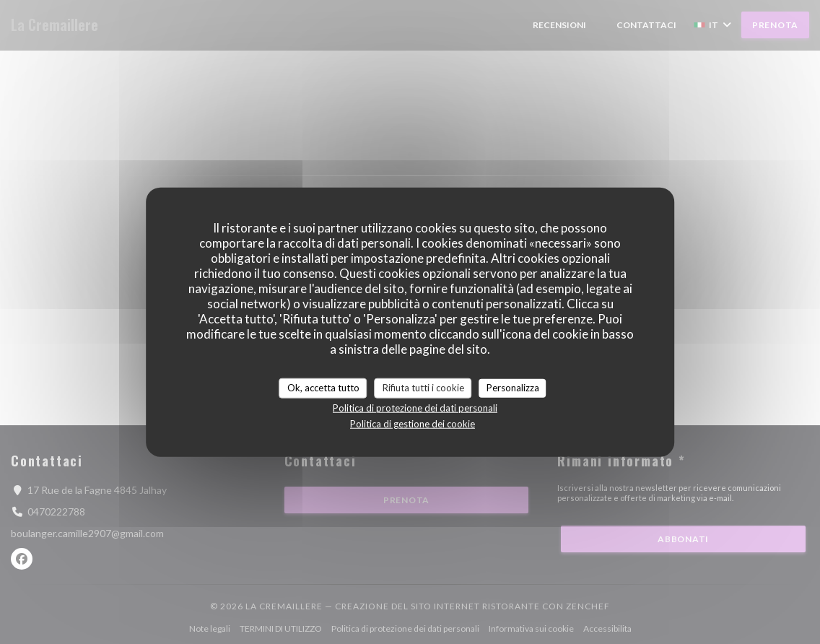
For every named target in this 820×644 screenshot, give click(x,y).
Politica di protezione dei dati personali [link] (415, 407)
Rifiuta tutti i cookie (423, 388)
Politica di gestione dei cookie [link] (413, 423)
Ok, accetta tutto (323, 388)
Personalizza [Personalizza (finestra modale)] (513, 388)
